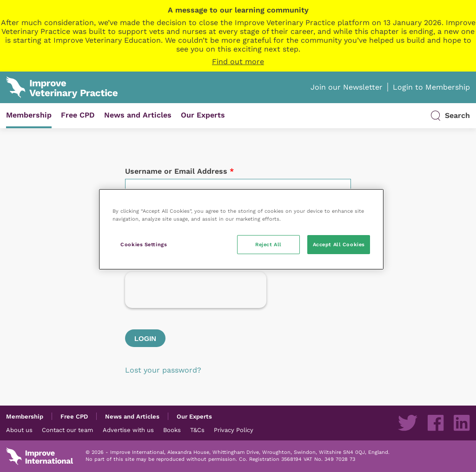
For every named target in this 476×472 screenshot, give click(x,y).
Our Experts (203, 115)
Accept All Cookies (339, 244)
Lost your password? (163, 370)
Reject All (268, 244)
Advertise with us (128, 430)
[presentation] (196, 290)
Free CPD (78, 115)
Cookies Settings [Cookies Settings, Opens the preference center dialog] (144, 244)
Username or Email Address (179, 171)
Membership (29, 115)
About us (19, 430)
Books (172, 430)
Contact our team (67, 430)
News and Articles (138, 115)
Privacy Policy (234, 430)
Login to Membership (431, 87)
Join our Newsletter (347, 87)
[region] (241, 229)
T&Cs (197, 430)
